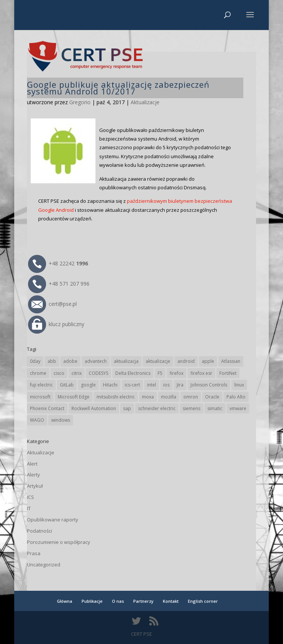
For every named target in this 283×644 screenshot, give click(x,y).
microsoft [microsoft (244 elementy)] (40, 397)
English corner (203, 601)
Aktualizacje (145, 102)
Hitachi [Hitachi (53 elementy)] (110, 385)
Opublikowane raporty (53, 520)
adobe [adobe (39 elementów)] (70, 361)
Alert (32, 464)
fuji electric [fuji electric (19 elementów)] (41, 385)
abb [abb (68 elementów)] (52, 361)
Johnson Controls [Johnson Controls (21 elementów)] (209, 385)
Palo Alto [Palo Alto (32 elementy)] (236, 397)
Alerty (34, 475)
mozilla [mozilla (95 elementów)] (169, 397)
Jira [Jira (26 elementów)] (180, 385)
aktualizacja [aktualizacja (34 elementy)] (126, 361)
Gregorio (80, 102)
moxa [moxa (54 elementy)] (148, 397)
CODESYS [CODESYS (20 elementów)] (98, 373)
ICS (31, 497)
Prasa (34, 553)
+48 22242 (58, 263)
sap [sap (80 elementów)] (127, 408)
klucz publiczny (56, 324)
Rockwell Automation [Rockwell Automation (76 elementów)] (94, 408)
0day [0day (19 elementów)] (35, 361)
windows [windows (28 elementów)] (61, 420)
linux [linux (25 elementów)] (239, 385)
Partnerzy (143, 601)
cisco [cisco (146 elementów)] (59, 373)
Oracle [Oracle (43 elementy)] (212, 397)
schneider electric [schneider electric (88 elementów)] (157, 408)
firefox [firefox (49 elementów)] (177, 373)
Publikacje (92, 601)
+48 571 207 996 (59, 284)
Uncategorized (44, 565)
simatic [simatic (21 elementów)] (215, 408)
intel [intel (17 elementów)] (152, 385)
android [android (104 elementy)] (186, 361)
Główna (65, 601)
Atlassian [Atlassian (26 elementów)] (231, 361)
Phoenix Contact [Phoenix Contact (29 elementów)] (47, 408)
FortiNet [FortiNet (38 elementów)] (228, 373)
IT (29, 508)
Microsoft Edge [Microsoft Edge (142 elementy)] (74, 397)
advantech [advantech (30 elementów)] (96, 361)
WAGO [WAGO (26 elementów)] (37, 420)
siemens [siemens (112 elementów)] (191, 408)
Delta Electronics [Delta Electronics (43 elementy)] (133, 373)
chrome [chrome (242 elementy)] (38, 373)
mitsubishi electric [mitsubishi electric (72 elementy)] (116, 397)
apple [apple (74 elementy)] (208, 361)
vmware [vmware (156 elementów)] (238, 408)
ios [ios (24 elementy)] (166, 385)
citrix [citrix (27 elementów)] (77, 373)
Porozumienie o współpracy (59, 542)
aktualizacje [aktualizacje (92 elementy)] (158, 361)
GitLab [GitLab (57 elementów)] (67, 385)
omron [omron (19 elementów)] (191, 397)
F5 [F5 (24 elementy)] (160, 373)
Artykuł (35, 486)
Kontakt (171, 601)
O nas (118, 601)
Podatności (39, 531)
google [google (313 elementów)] (88, 385)
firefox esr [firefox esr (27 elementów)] (201, 373)
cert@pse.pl (52, 304)
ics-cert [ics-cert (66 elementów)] (132, 385)
